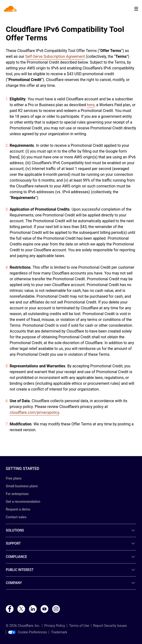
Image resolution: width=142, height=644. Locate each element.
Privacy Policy (55, 626)
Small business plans (22, 486)
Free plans (14, 478)
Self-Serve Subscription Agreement (55, 56)
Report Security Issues (110, 626)
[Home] (11, 9)
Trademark (59, 632)
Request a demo (18, 509)
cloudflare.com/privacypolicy (34, 412)
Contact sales (16, 517)
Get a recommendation (23, 502)
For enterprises (17, 494)
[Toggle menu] (136, 9)
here (91, 105)
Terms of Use (79, 626)
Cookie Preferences (27, 632)
